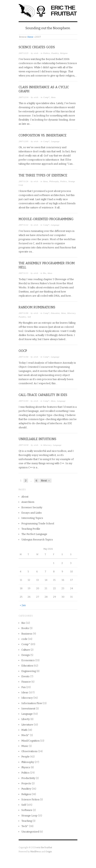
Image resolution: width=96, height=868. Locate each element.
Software (27, 810)
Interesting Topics (32, 518)
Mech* (25, 735)
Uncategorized (30, 832)
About (25, 497)
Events (25, 676)
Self (29, 317)
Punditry (55, 53)
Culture (26, 650)
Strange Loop (29, 816)
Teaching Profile (31, 529)
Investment (28, 709)
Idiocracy (71, 313)
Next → (45, 481)
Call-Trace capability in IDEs (43, 395)
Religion (64, 53)
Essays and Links (32, 513)
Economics (28, 660)
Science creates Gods (37, 47)
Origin (49, 852)
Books (25, 628)
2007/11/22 (23, 225)
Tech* (25, 826)
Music (25, 746)
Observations (29, 751)
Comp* (46, 97)
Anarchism (28, 502)
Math (24, 730)
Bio (45, 273)
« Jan (23, 605)
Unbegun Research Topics (37, 540)
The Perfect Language (34, 534)
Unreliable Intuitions (37, 439)
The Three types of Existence (43, 175)
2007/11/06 (23, 313)
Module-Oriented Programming (46, 219)
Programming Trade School (38, 523)
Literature (27, 725)
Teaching (27, 821)
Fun (24, 687)
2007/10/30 (24, 445)
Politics (47, 53)
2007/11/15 (23, 273)
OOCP (23, 351)
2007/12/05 (24, 141)
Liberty (26, 719)
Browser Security (32, 507)
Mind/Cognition (30, 741)
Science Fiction (30, 799)
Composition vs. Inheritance (43, 135)
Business (27, 634)
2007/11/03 (23, 401)
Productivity (28, 778)
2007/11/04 (23, 357)
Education (55, 313)
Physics (26, 767)
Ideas (53, 97)
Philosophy (54, 181)
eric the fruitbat (64, 11)
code (24, 639)
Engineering (29, 671)
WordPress (36, 852)
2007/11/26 (23, 181)
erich (36, 53)
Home (30, 37)
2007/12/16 (24, 97)
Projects (26, 783)
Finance (26, 682)
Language (55, 141)
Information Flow (32, 703)
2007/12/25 (24, 53)
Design (26, 655)
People (25, 757)
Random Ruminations (37, 307)
